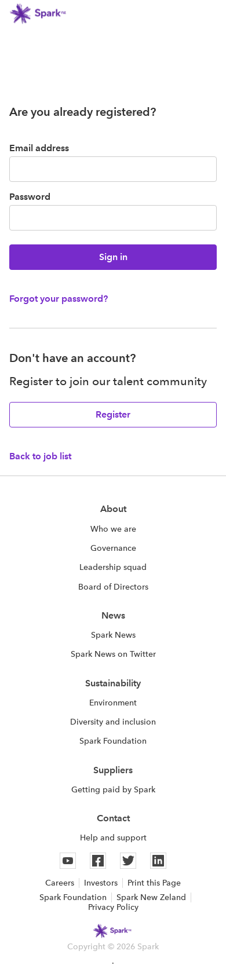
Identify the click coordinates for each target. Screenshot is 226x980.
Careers (60, 883)
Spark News (113, 635)
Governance (113, 548)
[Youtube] (68, 861)
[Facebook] (98, 861)
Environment (113, 703)
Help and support (113, 838)
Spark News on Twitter (113, 654)
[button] (210, 14)
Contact (113, 818)
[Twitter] (128, 861)
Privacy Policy (113, 907)
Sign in (113, 257)
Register (113, 414)
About (113, 509)
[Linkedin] (158, 861)
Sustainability (113, 683)
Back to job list (40, 456)
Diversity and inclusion (113, 722)
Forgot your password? (59, 299)
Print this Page (154, 883)
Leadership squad (113, 567)
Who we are (113, 529)
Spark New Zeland (151, 897)
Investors (101, 883)
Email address (39, 148)
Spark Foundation (113, 741)
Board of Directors (113, 587)
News (113, 615)
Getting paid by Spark (113, 789)
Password (30, 197)
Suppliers (113, 770)
